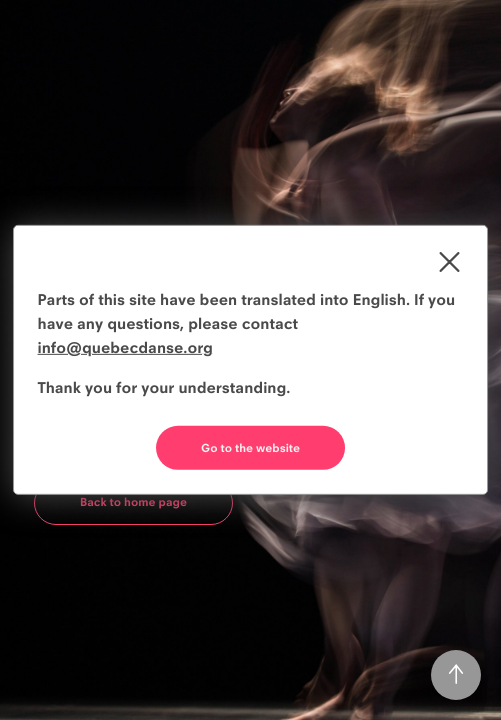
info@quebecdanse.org (125, 347)
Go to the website (250, 448)
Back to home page (133, 502)
